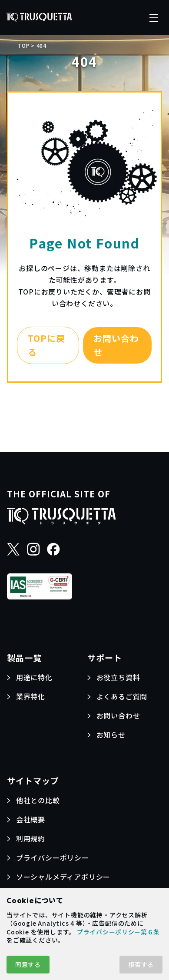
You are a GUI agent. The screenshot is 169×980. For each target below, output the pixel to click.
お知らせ (111, 735)
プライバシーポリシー (53, 857)
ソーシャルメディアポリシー (63, 877)
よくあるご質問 (122, 696)
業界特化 (31, 696)
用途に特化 (34, 677)
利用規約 (31, 838)
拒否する (141, 964)
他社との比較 (38, 800)
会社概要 (31, 819)
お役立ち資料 (118, 677)
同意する (28, 964)
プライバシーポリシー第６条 (118, 932)
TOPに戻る (46, 345)
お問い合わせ (116, 345)
